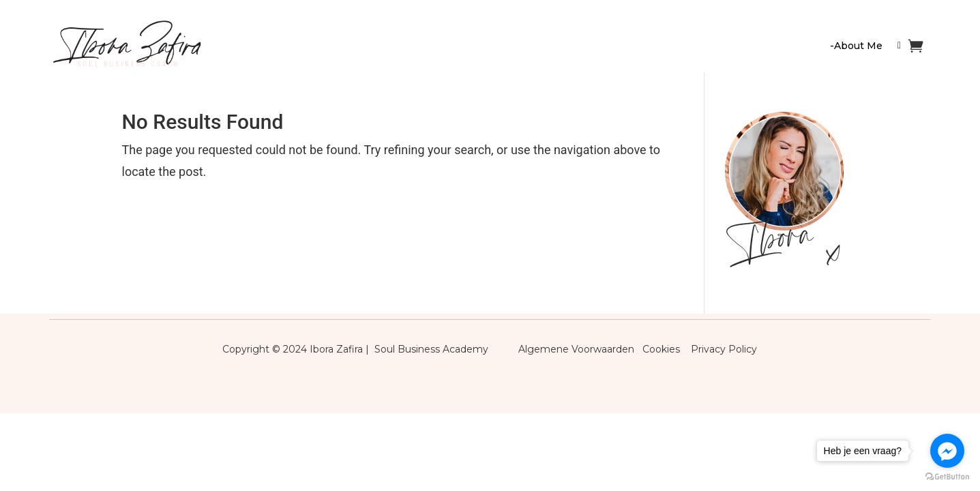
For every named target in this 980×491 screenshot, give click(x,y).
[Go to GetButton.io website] (947, 477)
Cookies (665, 349)
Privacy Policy (724, 349)
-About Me (856, 46)
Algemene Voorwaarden (576, 349)
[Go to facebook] (947, 451)
